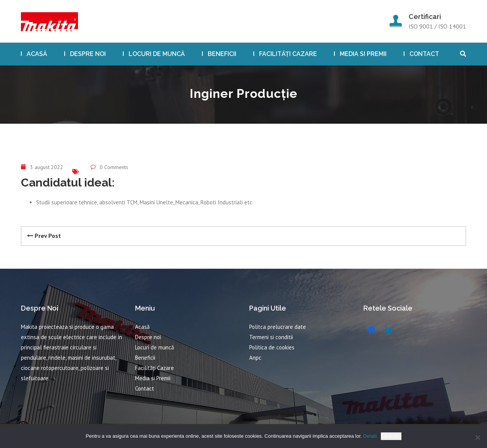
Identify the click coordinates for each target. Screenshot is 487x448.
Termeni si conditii (271, 337)
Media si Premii (363, 54)
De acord (391, 436)
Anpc (255, 358)
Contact (424, 54)
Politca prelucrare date (278, 327)
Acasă (37, 54)
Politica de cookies (272, 347)
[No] (477, 437)
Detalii (370, 436)
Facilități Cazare (288, 54)
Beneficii (222, 54)
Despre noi (88, 54)
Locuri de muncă (157, 54)
